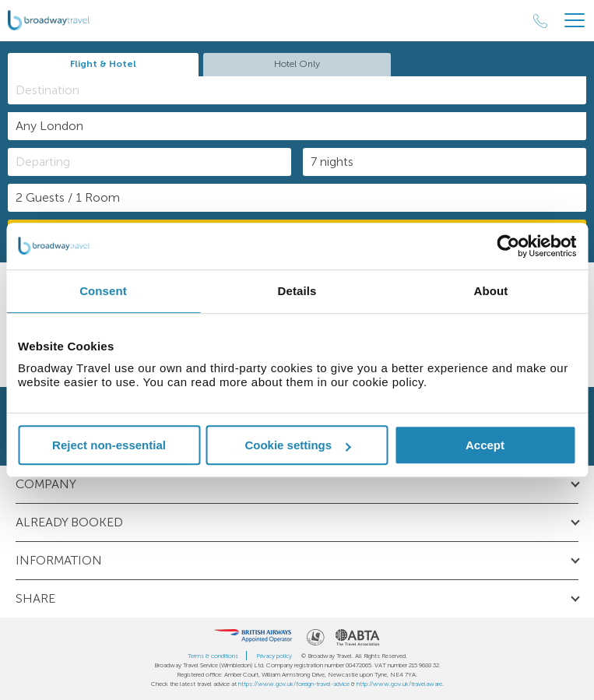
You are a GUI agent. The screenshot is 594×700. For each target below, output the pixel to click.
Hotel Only (297, 64)
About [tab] (491, 291)
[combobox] (297, 90)
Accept (485, 445)
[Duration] (445, 162)
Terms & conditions (213, 656)
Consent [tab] (103, 291)
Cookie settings (297, 445)
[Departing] (149, 162)
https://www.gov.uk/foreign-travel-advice (294, 684)
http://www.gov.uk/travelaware (399, 684)
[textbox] (305, 90)
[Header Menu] (575, 21)
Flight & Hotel (103, 64)
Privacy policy (274, 656)
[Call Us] (540, 21)
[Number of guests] (297, 198)
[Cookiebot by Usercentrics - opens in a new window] (508, 246)
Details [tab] (297, 291)
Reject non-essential (109, 445)
